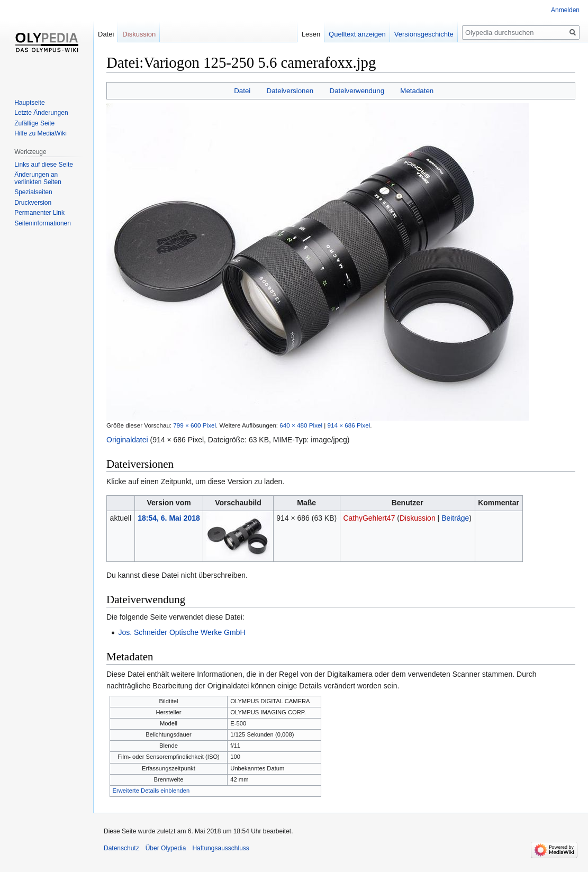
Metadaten (417, 91)
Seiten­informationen (43, 223)
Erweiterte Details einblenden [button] (151, 791)
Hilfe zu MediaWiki (40, 133)
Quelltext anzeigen (357, 34)
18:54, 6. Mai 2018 (169, 518)
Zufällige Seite (34, 123)
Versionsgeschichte (424, 34)
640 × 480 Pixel (301, 425)
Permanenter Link (39, 213)
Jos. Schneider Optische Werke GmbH (182, 632)
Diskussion (418, 518)
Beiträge (455, 518)
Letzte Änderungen (41, 113)
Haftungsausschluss (220, 848)
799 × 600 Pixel (195, 425)
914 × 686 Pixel (349, 425)
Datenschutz (121, 848)
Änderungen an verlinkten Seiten (38, 178)
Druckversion (33, 203)
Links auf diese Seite (44, 165)
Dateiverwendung (357, 91)
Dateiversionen (290, 91)
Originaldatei (127, 440)
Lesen (311, 34)
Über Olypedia (166, 848)
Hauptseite (29, 103)
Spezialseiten (33, 192)
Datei (242, 91)
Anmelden (565, 10)
